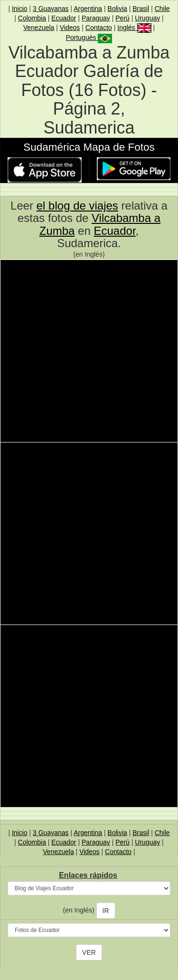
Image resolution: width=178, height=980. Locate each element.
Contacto (99, 28)
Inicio (20, 9)
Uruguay (147, 18)
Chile (162, 9)
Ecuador (64, 18)
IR (106, 911)
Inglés (134, 28)
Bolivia (117, 9)
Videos (70, 28)
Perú (122, 18)
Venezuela (39, 28)
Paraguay (96, 18)
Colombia (32, 18)
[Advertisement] (89, 352)
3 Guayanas (51, 9)
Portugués (89, 38)
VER (89, 952)
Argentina (88, 9)
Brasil (141, 9)
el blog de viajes (77, 206)
